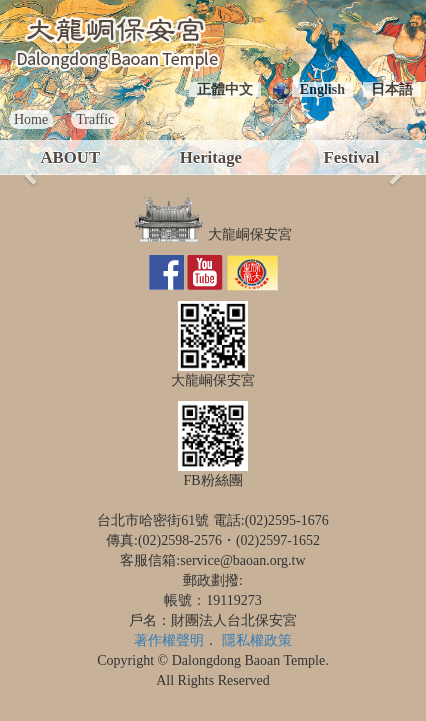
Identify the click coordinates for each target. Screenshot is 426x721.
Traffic (95, 119)
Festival (351, 157)
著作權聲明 (169, 640)
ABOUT (70, 157)
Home (31, 119)
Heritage (211, 157)
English (322, 89)
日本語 (392, 89)
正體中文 (225, 89)
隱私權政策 (257, 640)
